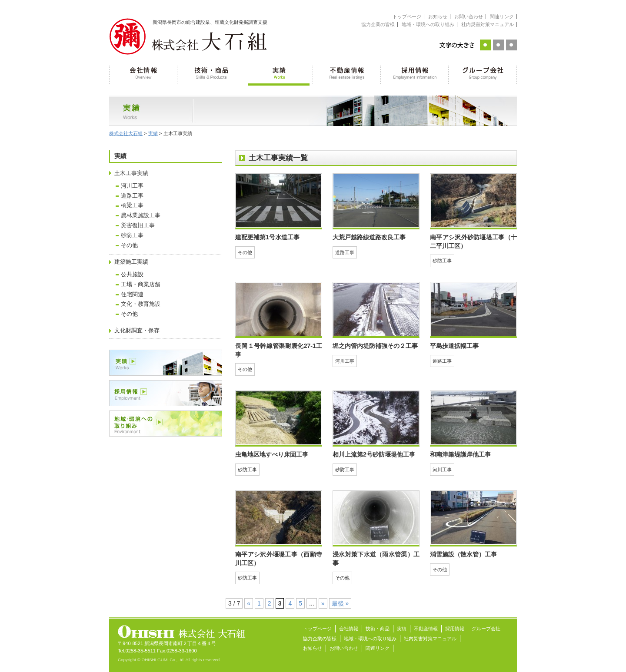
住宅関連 (132, 295)
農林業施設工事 (141, 215)
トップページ (407, 17)
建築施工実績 (131, 262)
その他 (129, 245)
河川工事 (132, 186)
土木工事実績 (131, 173)
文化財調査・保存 (137, 331)
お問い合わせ (469, 17)
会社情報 (143, 74)
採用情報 (415, 74)
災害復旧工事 (138, 225)
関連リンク (502, 17)
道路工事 (132, 196)
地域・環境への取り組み (428, 24)
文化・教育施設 (141, 304)
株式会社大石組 (126, 133)
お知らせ (438, 17)
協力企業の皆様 (378, 24)
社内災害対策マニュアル (488, 24)
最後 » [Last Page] (340, 603)
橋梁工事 (132, 205)
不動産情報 (347, 74)
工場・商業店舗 (141, 285)
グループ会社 (483, 74)
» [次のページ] (323, 603)
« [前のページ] (249, 603)
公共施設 (132, 275)
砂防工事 (132, 235)
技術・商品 (211, 74)
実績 (279, 74)
